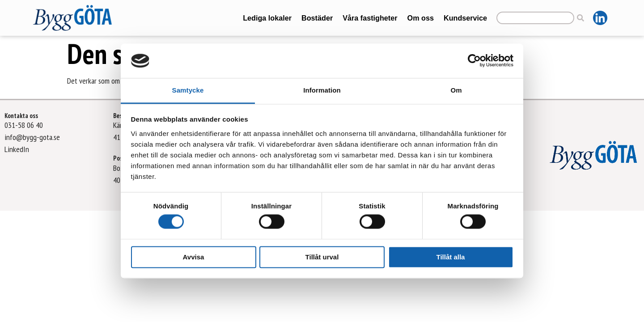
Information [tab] (322, 90)
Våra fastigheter (370, 18)
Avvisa (194, 257)
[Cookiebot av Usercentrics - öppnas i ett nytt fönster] (474, 61)
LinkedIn (17, 149)
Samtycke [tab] (188, 90)
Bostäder (317, 18)
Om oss (421, 18)
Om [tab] (456, 90)
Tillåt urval (322, 257)
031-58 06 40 (24, 125)
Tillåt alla (451, 257)
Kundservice (465, 18)
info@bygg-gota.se (32, 137)
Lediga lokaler (267, 18)
